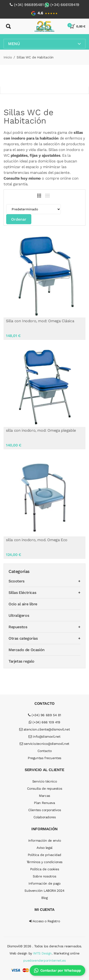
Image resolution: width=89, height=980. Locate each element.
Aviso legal (44, 848)
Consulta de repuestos (45, 788)
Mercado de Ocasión (27, 650)
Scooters (16, 581)
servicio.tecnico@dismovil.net (44, 744)
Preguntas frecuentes (44, 758)
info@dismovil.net (44, 736)
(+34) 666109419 (65, 5)
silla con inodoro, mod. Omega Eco (37, 540)
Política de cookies (44, 869)
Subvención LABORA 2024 (44, 891)
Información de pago (44, 883)
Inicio (8, 57)
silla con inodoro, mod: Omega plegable (41, 430)
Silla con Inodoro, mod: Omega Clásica (40, 321)
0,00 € (78, 26)
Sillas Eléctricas (22, 593)
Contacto (45, 751)
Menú (44, 44)
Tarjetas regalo (21, 661)
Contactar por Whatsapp (57, 970)
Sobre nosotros (44, 876)
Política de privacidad (44, 855)
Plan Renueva (44, 803)
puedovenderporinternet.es (44, 960)
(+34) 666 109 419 (44, 722)
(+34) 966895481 (29, 5)
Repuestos (18, 627)
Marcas (44, 796)
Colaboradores (45, 817)
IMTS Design (42, 953)
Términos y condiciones (44, 862)
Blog (44, 898)
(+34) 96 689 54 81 (44, 715)
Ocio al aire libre (23, 604)
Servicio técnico (45, 781)
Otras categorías (23, 638)
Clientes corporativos (45, 810)
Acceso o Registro (44, 921)
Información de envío (45, 840)
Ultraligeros (19, 615)
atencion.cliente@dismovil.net (45, 729)
